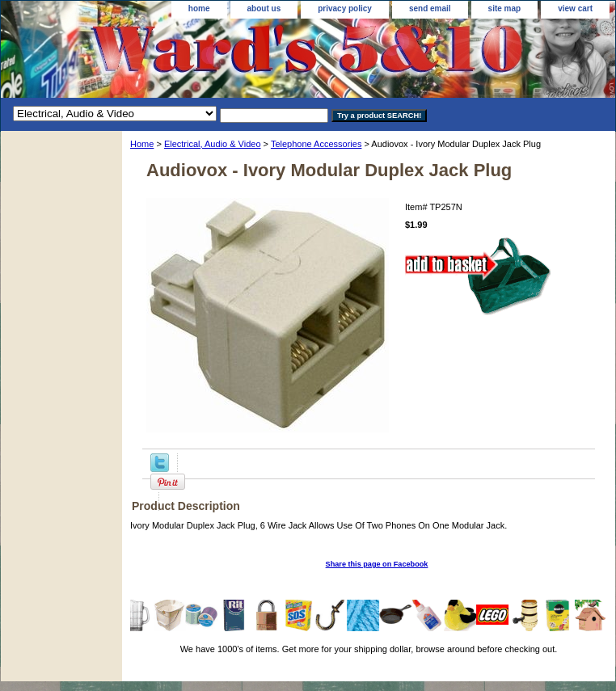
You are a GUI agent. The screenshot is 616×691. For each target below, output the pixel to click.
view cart (575, 8)
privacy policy (345, 8)
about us (264, 8)
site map (505, 8)
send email (430, 8)
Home (142, 144)
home (199, 8)
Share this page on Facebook (377, 564)
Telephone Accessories (316, 144)
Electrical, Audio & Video (213, 144)
